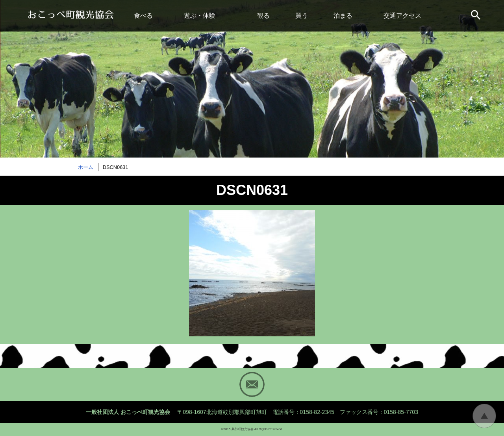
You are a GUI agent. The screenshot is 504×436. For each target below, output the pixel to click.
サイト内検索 (476, 16)
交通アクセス (402, 16)
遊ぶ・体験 (200, 16)
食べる (143, 16)
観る (263, 16)
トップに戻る (484, 416)
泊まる (343, 16)
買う (302, 16)
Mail (252, 384)
